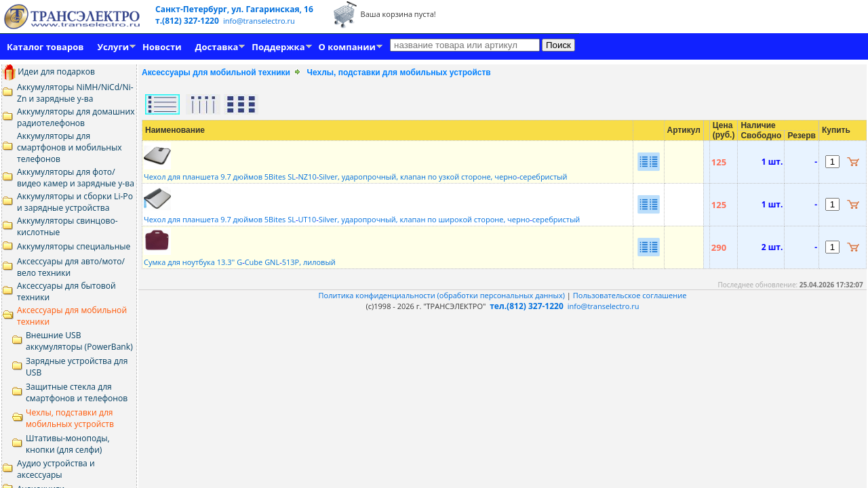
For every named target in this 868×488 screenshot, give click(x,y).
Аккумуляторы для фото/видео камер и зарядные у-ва (76, 178)
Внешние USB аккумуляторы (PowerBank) (79, 341)
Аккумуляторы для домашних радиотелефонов (76, 117)
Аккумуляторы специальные (74, 246)
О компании (347, 47)
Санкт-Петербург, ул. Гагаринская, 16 (234, 9)
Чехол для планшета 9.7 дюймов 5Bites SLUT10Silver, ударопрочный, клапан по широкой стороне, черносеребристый (362, 214)
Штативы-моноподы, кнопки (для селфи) (68, 444)
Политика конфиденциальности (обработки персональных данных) (443, 295)
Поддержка (278, 47)
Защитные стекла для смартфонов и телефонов (77, 392)
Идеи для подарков (48, 72)
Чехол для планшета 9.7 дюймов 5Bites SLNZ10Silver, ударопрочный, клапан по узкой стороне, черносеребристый (356, 171)
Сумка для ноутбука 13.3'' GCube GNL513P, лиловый (240, 257)
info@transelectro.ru (259, 21)
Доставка (217, 47)
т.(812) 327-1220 (188, 21)
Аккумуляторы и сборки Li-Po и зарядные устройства (75, 202)
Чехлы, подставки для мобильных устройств (70, 418)
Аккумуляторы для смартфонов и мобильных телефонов (70, 147)
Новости (162, 47)
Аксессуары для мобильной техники (216, 73)
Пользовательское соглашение (630, 295)
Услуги (113, 47)
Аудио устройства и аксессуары (56, 469)
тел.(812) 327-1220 (527, 306)
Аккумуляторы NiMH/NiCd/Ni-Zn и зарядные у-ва (75, 93)
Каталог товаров (45, 47)
